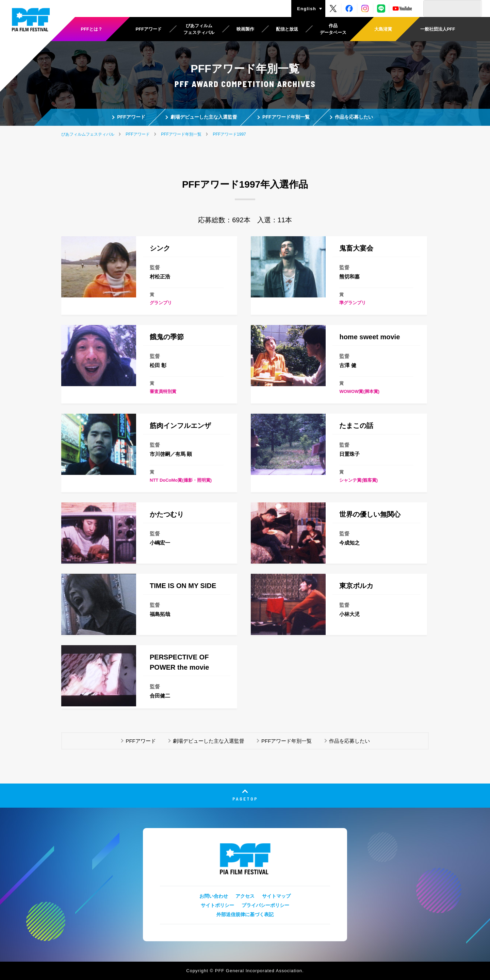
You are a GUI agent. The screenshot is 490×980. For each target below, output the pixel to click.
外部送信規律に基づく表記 (245, 914)
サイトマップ (276, 896)
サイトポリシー (217, 905)
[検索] (452, 8)
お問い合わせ (214, 896)
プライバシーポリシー (265, 905)
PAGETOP (245, 799)
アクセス (245, 896)
